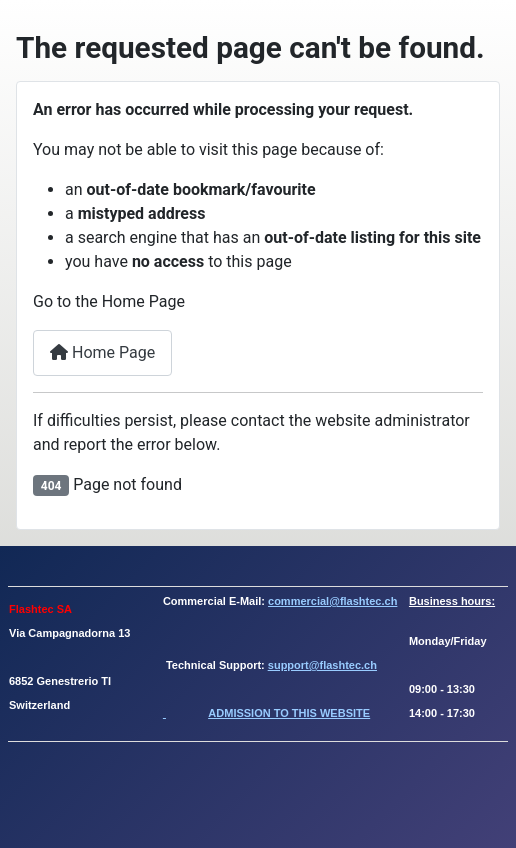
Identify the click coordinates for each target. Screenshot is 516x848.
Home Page (102, 352)
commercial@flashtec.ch (332, 601)
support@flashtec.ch (322, 665)
